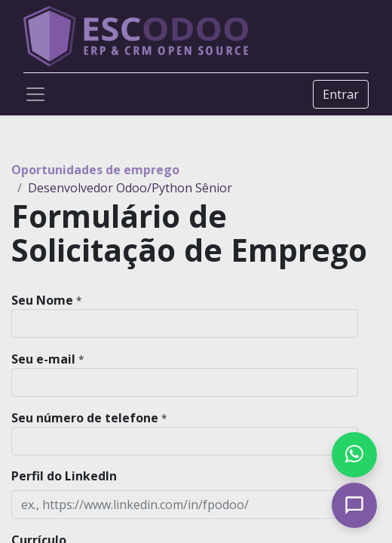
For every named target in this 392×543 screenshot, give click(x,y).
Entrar (341, 94)
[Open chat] (354, 505)
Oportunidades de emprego (95, 170)
